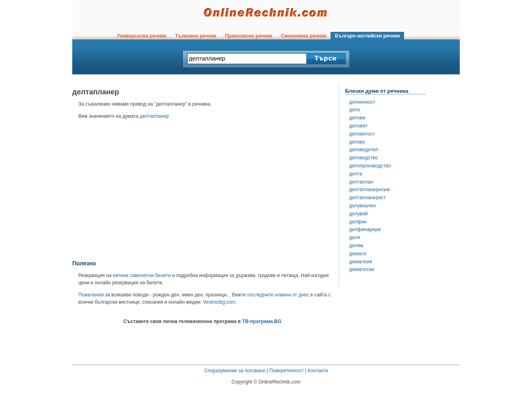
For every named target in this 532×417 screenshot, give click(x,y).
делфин (358, 222)
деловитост (362, 134)
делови (357, 118)
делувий (358, 214)
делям (356, 246)
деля (355, 238)
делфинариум (365, 229)
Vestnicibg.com (219, 302)
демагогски (361, 269)
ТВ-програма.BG (262, 321)
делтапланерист (368, 198)
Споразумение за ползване (235, 371)
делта (356, 174)
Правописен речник (249, 36)
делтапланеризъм (369, 190)
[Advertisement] (203, 192)
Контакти (318, 371)
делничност (362, 102)
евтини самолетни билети (142, 275)
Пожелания (91, 295)
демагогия (361, 262)
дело (355, 110)
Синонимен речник (304, 36)
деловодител (364, 150)
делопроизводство (370, 166)
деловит (358, 126)
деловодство (363, 158)
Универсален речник (142, 36)
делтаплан (361, 182)
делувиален (362, 206)
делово (357, 142)
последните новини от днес (278, 295)
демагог (358, 254)
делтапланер (154, 116)
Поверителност (286, 371)
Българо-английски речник (367, 36)
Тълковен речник (196, 36)
